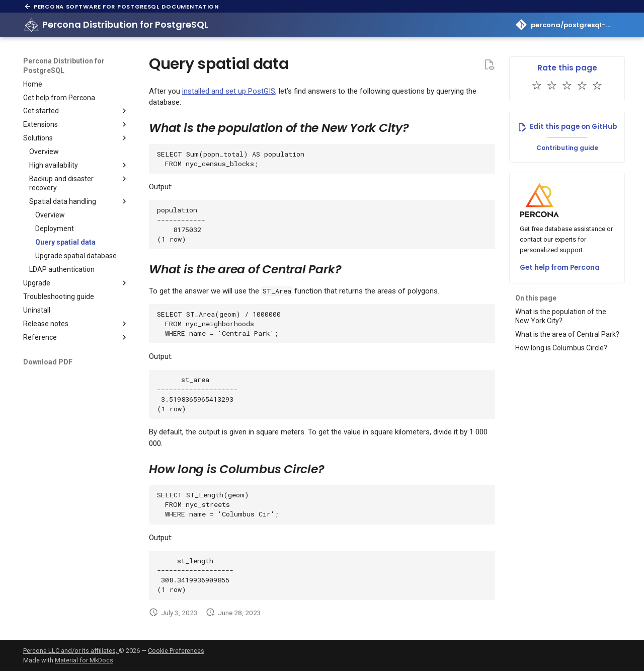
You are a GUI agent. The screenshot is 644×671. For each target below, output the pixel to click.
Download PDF (48, 362)
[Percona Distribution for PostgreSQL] (31, 25)
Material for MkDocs (84, 660)
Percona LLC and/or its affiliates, (71, 651)
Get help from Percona (560, 268)
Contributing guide (567, 148)
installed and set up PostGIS (229, 91)
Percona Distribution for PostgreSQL (64, 65)
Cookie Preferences (176, 651)
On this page (536, 298)
